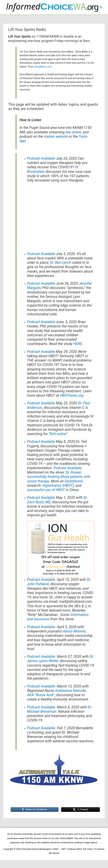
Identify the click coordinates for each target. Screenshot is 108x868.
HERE (78, 352)
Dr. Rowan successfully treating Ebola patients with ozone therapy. (59, 485)
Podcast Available (41, 167)
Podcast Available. (68, 476)
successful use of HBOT (46, 498)
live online (73, 140)
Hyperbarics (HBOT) (58, 494)
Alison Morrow (74, 639)
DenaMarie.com (43, 75)
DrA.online (58, 442)
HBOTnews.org (72, 404)
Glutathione (74, 489)
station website (56, 145)
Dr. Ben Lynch (60, 271)
